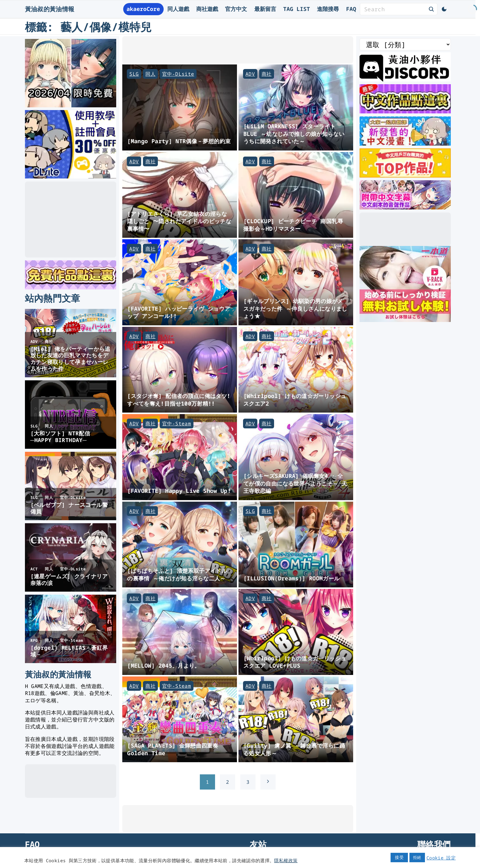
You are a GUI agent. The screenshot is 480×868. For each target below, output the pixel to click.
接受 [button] (399, 857)
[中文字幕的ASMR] (405, 207)
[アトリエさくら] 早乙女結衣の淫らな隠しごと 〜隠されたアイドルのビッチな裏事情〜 (179, 221)
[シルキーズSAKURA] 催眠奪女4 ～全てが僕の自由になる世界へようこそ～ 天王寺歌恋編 (295, 483)
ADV (250, 74)
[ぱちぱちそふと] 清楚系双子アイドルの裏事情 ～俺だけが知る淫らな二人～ (177, 574)
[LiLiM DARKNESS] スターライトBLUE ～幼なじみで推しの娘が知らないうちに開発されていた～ (294, 133)
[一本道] (405, 320)
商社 (267, 74)
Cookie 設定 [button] (441, 858)
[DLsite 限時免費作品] (71, 287)
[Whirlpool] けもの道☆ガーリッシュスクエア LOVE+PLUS (295, 662)
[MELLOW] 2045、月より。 (163, 665)
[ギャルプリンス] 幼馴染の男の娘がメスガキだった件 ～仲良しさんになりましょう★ (295, 308)
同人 (150, 74)
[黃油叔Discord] (405, 79)
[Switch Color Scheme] (444, 9)
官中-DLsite (178, 74)
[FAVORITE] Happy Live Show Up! (179, 491)
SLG (134, 74)
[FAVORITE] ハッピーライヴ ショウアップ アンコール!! (179, 312)
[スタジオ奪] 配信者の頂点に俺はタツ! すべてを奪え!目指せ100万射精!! (179, 399)
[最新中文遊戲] (405, 111)
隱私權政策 (286, 860)
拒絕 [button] (417, 857)
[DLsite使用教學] (71, 176)
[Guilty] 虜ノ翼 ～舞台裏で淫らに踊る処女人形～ (294, 749)
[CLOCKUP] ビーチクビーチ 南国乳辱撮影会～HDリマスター (293, 225)
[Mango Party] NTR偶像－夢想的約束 (179, 141)
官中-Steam (177, 424)
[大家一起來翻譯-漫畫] (405, 144)
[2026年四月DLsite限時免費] (71, 105)
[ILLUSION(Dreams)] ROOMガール (291, 578)
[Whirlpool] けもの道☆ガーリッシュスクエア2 (295, 399)
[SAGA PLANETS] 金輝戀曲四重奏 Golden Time (173, 749)
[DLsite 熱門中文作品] (405, 175)
